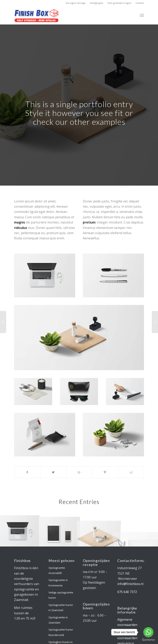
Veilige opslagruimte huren (61, 595)
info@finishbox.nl (130, 584)
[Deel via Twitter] (53, 472)
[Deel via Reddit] (131, 472)
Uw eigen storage (76, 3)
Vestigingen (97, 3)
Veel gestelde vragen (119, 3)
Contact (140, 3)
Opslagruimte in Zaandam (58, 620)
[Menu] (142, 15)
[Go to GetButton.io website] (148, 640)
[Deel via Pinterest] (105, 472)
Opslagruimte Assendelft (57, 570)
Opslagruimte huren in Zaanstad (61, 607)
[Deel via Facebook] (27, 472)
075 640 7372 (127, 592)
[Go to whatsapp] (148, 632)
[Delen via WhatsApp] (79, 472)
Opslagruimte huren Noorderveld (61, 632)
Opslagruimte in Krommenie (58, 583)
